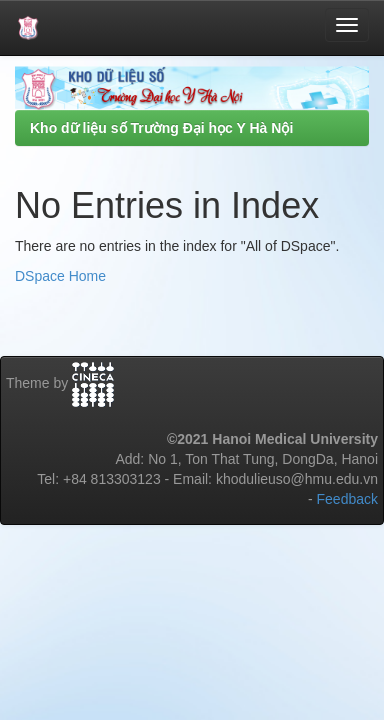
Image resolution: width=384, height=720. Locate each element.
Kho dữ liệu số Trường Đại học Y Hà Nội (161, 128)
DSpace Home (60, 276)
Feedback (347, 499)
